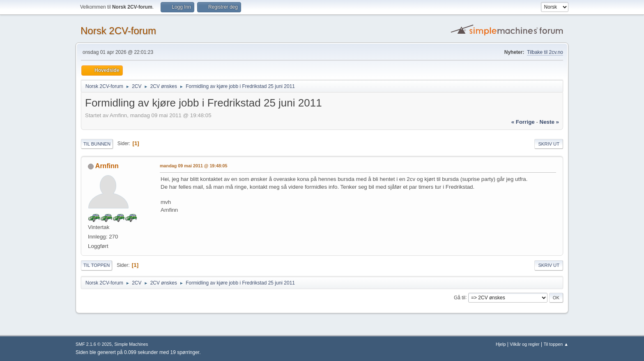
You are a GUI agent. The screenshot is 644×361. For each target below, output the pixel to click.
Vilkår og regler (524, 344)
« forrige (523, 122)
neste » (549, 122)
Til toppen (97, 265)
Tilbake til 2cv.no (545, 52)
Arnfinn (107, 166)
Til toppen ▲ (556, 344)
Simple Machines (131, 344)
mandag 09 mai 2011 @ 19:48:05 (194, 166)
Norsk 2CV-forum (118, 31)
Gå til (460, 297)
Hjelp (501, 344)
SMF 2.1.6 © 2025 (94, 344)
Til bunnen (97, 144)
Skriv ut (549, 144)
